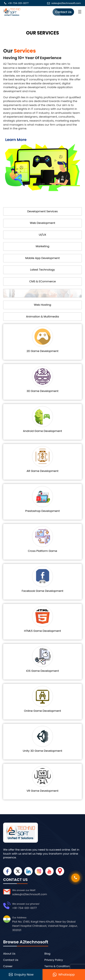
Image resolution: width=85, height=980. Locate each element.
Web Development (42, 223)
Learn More (16, 140)
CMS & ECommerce (42, 281)
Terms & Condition (57, 966)
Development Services (43, 211)
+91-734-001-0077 (18, 3)
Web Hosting (42, 305)
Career (8, 966)
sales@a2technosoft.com (66, 3)
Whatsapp (64, 975)
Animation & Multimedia (42, 317)
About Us (9, 954)
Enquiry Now (21, 975)
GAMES (42, 293)
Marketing (43, 246)
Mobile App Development (42, 258)
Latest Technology (42, 270)
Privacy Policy (54, 960)
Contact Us (63, 12)
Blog (47, 954)
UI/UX (42, 235)
